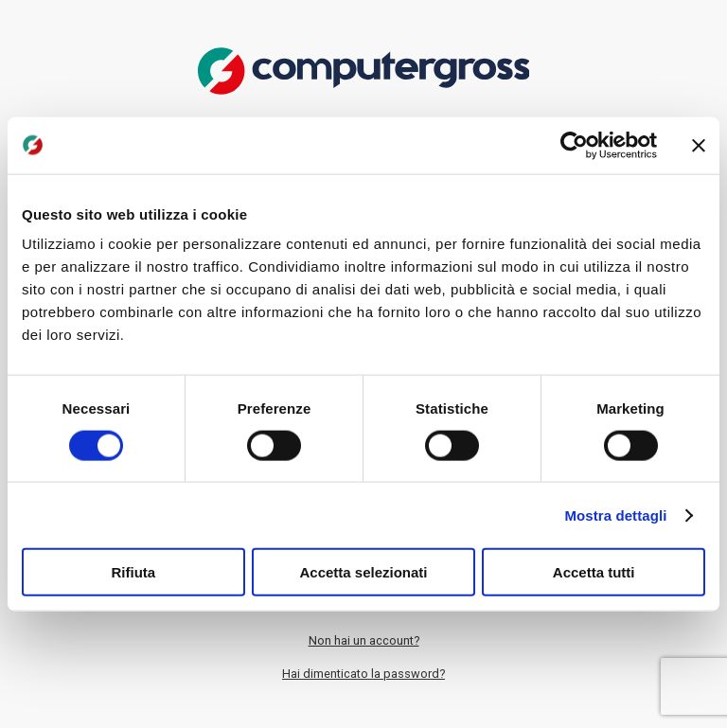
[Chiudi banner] (699, 145)
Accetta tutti (594, 572)
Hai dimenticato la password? (363, 674)
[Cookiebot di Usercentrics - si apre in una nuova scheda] (574, 145)
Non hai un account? (364, 640)
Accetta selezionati (363, 572)
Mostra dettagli (615, 515)
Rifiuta (133, 572)
